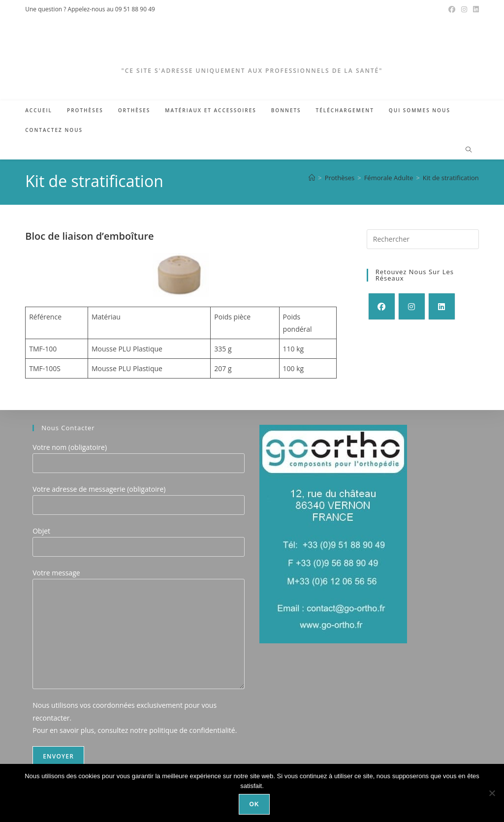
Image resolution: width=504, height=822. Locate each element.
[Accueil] (312, 178)
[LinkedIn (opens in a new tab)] (474, 9)
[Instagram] (412, 306)
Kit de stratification (451, 178)
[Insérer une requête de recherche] (423, 239)
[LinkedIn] (442, 306)
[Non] (492, 793)
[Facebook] (382, 306)
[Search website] (469, 150)
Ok (254, 804)
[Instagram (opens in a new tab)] (464, 9)
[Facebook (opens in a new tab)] (452, 9)
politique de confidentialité (192, 730)
